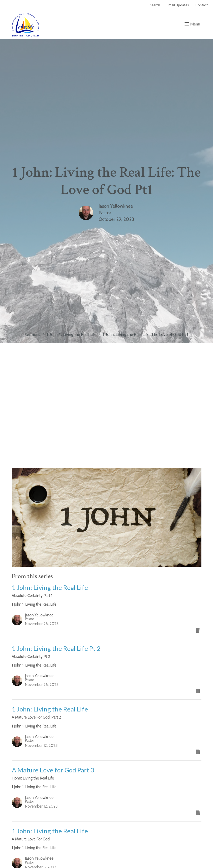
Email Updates (178, 5)
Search (155, 5)
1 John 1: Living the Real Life (71, 334)
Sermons (33, 334)
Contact (202, 5)
